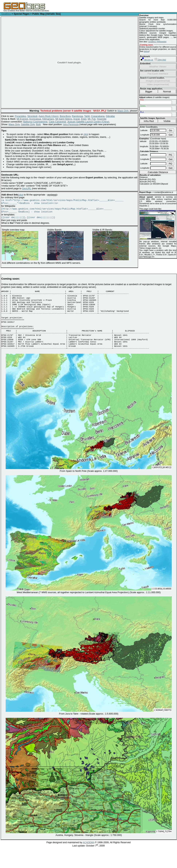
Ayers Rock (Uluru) (49, 116)
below (146, 51)
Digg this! (160, 60)
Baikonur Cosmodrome (35, 122)
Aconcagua (35, 119)
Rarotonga (77, 116)
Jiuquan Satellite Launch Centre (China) (88, 122)
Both (39, 124)
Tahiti (87, 116)
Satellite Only (28, 124)
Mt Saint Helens (64, 119)
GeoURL (27, 188)
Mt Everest (22, 119)
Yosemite (102, 119)
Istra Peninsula (71, 124)
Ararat (76, 119)
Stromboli (32, 116)
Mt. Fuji (92, 119)
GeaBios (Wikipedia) (157, 42)
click (86, 134)
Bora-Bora (65, 116)
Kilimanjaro (48, 119)
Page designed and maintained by (65, 858)
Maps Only (123, 111)
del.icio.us (147, 60)
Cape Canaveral (57, 122)
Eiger (84, 119)
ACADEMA (88, 858)
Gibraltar (110, 116)
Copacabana (98, 116)
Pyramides (20, 116)
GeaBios (6, 14)
